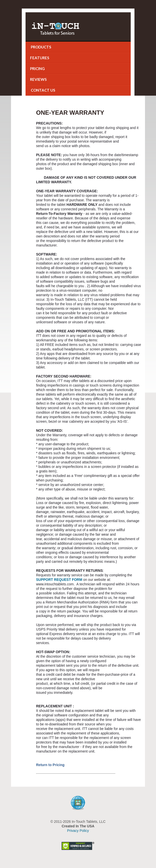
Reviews (38, 79)
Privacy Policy (78, 831)
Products (41, 47)
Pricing (37, 69)
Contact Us (43, 90)
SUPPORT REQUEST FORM (59, 580)
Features (40, 58)
